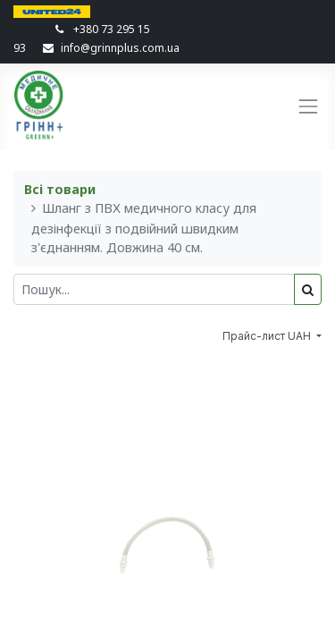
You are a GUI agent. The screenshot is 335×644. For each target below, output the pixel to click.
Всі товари (60, 189)
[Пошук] (308, 289)
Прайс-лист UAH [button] (268, 336)
